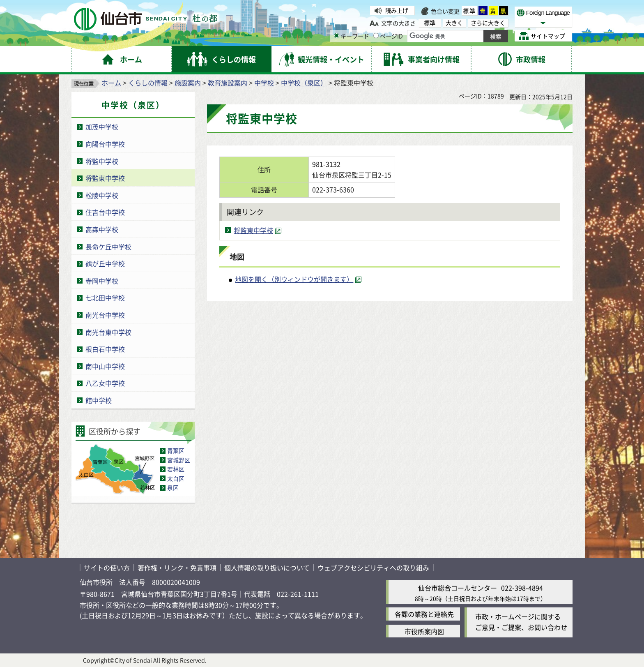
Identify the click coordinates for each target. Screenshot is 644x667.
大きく (454, 23)
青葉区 (176, 450)
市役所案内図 (424, 631)
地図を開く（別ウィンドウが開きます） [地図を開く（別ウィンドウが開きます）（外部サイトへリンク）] (294, 279)
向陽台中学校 (105, 144)
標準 (469, 11)
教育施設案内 (228, 83)
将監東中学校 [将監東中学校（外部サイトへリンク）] (253, 230)
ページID (388, 36)
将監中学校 (102, 161)
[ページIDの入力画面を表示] (376, 36)
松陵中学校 (102, 195)
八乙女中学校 (105, 383)
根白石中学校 (105, 349)
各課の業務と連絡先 (424, 614)
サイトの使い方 (107, 568)
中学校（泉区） (304, 83)
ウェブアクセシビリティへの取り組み (373, 568)
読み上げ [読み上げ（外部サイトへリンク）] (397, 10)
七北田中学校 (105, 298)
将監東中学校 (105, 178)
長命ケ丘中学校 (108, 247)
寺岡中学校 (102, 281)
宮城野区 (179, 460)
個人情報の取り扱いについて (267, 568)
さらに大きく (488, 23)
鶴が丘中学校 (105, 263)
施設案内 (188, 83)
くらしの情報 (148, 83)
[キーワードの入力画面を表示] (337, 36)
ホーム (111, 83)
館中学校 (99, 400)
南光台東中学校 (108, 332)
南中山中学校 (105, 366)
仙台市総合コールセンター (458, 588)
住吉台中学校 (105, 212)
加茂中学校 (102, 127)
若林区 (176, 469)
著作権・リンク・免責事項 (177, 568)
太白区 (176, 478)
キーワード (352, 36)
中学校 (264, 83)
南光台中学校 (105, 315)
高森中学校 (102, 229)
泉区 (173, 487)
